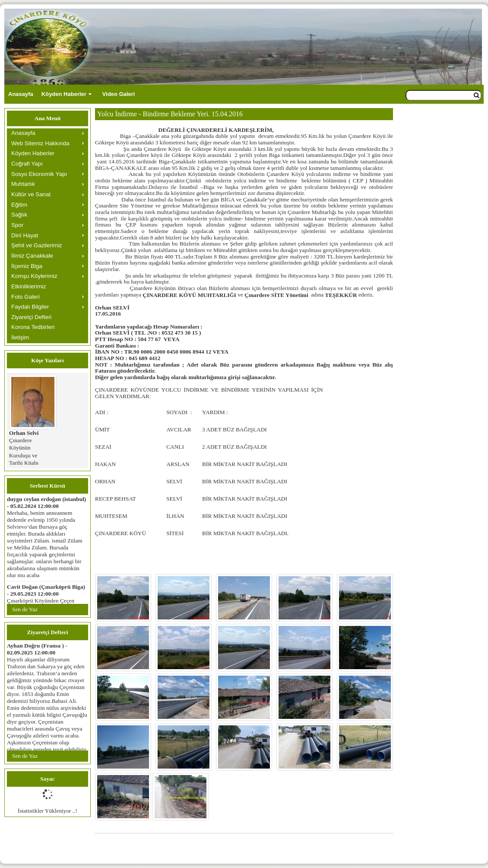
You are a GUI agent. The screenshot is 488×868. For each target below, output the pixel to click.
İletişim (20, 337)
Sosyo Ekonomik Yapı (39, 174)
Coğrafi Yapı (27, 164)
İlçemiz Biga (27, 266)
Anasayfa (21, 94)
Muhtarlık (23, 184)
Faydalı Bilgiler (30, 307)
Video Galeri (119, 94)
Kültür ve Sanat (31, 194)
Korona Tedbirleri (33, 327)
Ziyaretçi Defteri (31, 317)
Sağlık (19, 215)
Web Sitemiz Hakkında (40, 143)
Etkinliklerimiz (29, 286)
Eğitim (19, 205)
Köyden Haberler (64, 94)
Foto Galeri (25, 297)
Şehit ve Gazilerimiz (37, 245)
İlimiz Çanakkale (32, 256)
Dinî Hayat (25, 235)
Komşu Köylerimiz (34, 276)
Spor (17, 225)
